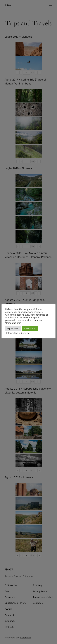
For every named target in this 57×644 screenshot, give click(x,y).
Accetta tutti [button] (30, 329)
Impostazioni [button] (13, 329)
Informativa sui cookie (18, 333)
